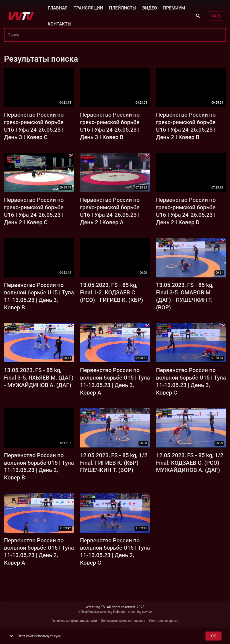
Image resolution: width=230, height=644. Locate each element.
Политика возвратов (164, 621)
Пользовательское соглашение (123, 621)
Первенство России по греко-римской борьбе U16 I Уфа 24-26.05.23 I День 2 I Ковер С (34, 211)
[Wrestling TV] (21, 16)
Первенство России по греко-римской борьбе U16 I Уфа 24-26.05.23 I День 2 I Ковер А (110, 211)
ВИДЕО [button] (150, 7)
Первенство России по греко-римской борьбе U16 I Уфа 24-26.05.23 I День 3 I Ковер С (34, 126)
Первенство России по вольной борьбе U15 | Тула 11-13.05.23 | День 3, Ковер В (39, 296)
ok (213, 636)
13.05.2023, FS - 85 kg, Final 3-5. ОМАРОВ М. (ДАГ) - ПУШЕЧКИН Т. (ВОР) (185, 296)
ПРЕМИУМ (174, 7)
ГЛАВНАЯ (58, 7)
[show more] (11, 636)
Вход (215, 16)
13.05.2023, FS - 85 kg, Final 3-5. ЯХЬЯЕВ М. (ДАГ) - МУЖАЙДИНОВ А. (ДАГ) (39, 378)
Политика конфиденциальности (74, 621)
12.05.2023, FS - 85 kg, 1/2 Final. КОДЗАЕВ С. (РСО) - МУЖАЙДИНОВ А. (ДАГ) (190, 463)
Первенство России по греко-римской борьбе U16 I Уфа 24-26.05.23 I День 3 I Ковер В (110, 126)
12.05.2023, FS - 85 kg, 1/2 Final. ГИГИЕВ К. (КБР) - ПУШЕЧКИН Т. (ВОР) (114, 463)
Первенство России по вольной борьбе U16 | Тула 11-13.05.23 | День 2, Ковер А (39, 552)
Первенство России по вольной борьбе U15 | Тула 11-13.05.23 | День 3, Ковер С (191, 381)
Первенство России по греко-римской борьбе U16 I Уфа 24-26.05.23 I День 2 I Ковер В (186, 126)
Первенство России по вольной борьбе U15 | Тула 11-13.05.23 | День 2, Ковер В (39, 466)
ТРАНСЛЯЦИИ (88, 7)
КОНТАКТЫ (59, 23)
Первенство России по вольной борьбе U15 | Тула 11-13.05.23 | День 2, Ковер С (115, 552)
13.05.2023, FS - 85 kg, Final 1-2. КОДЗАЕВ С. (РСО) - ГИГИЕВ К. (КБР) (111, 292)
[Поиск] (198, 16)
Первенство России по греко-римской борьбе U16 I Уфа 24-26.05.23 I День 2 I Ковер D (186, 211)
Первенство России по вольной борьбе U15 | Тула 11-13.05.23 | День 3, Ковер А (115, 381)
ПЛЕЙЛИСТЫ (123, 7)
